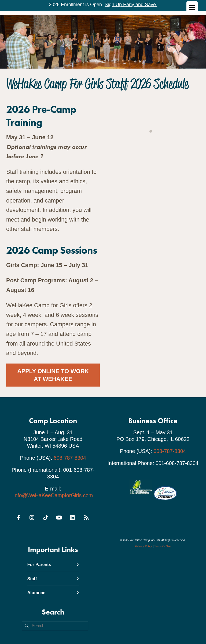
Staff (53, 579)
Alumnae (53, 593)
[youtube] (59, 517)
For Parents (53, 565)
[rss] (86, 517)
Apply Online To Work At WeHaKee (53, 375)
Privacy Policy (144, 546)
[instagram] (32, 517)
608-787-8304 (70, 458)
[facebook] (19, 517)
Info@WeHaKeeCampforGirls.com (53, 495)
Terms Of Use (162, 546)
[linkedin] (73, 517)
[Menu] (192, 7)
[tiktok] (46, 517)
